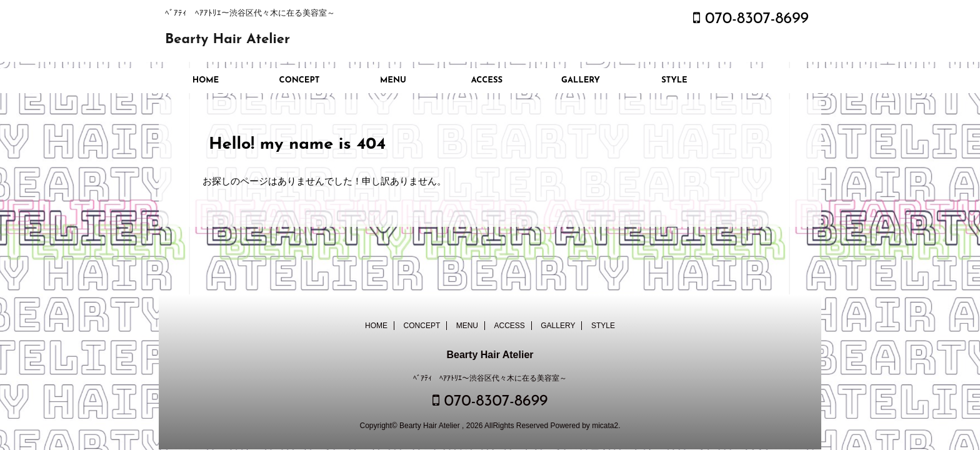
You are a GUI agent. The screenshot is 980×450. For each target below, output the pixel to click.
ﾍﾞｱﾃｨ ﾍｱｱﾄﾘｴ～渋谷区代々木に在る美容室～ (490, 378)
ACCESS (487, 80)
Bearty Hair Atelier (227, 40)
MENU (393, 80)
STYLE (674, 80)
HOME (206, 80)
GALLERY (581, 80)
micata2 (605, 426)
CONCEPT (300, 80)
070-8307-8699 (751, 19)
